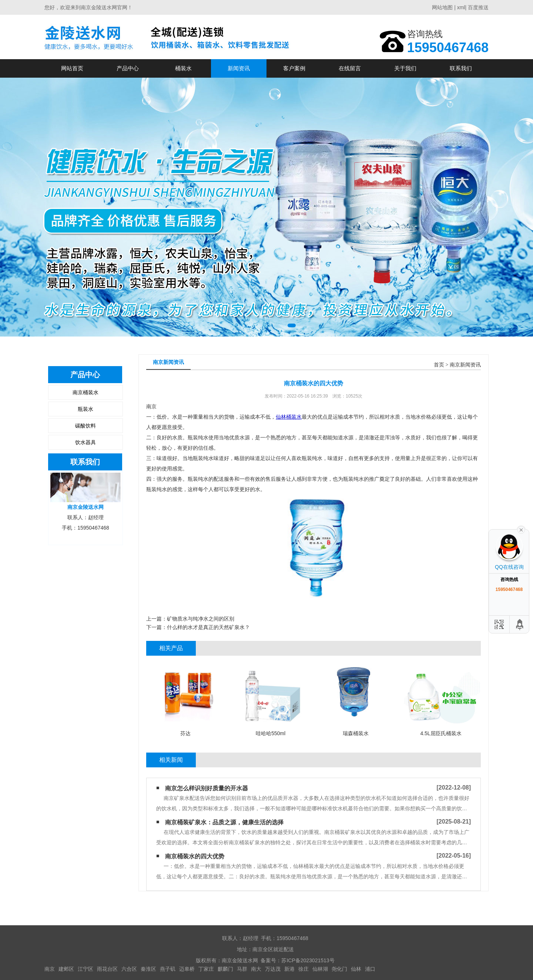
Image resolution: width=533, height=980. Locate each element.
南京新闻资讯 (465, 365)
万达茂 (273, 969)
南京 (50, 969)
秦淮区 (148, 969)
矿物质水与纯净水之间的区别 (201, 619)
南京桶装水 (86, 392)
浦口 (370, 969)
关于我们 (405, 68)
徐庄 (304, 969)
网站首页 (72, 68)
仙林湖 (320, 969)
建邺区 (66, 969)
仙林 (356, 969)
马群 (242, 969)
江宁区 (86, 969)
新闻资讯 (239, 68)
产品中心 (128, 68)
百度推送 (478, 7)
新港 (289, 969)
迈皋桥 (187, 969)
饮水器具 (86, 442)
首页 (439, 365)
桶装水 (183, 68)
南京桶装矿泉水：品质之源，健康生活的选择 (224, 822)
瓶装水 (86, 409)
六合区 (129, 969)
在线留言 (350, 68)
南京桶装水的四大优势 (195, 856)
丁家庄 (206, 969)
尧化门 (339, 969)
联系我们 (461, 68)
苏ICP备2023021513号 (308, 960)
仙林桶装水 (289, 417)
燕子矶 (168, 969)
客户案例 (294, 68)
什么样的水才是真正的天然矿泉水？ (208, 627)
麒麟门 (225, 969)
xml (461, 7)
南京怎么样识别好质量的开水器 (207, 788)
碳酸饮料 (86, 426)
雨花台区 (107, 969)
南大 (256, 969)
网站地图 (442, 7)
